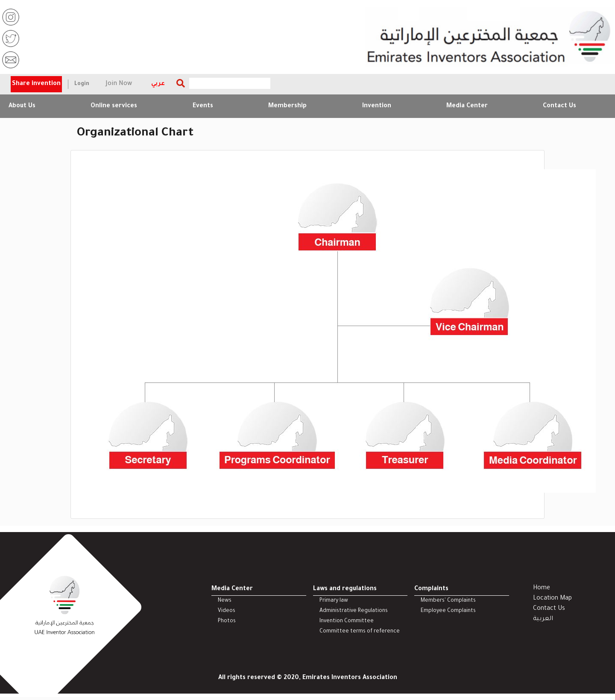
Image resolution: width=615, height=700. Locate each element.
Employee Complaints (448, 614)
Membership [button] (287, 106)
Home (542, 591)
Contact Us (559, 106)
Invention (377, 106)
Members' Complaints (448, 604)
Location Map (552, 602)
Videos (227, 614)
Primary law (334, 604)
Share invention (36, 84)
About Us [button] (22, 106)
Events (203, 106)
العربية (543, 622)
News (225, 604)
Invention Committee (347, 624)
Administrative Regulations (354, 614)
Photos (227, 624)
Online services (114, 106)
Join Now (119, 84)
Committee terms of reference (360, 635)
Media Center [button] (467, 106)
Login (82, 84)
